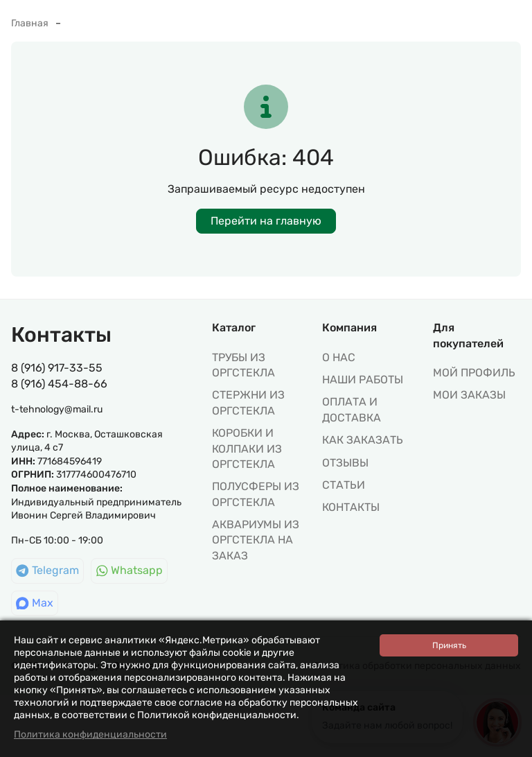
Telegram (47, 570)
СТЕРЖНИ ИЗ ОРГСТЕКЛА (248, 402)
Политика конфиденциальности (90, 734)
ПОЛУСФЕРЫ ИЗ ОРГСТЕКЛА (256, 494)
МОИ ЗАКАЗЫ (469, 395)
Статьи (344, 485)
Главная (30, 23)
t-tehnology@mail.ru (57, 409)
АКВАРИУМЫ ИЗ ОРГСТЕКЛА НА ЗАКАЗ (256, 540)
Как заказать (363, 440)
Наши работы (363, 380)
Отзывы (345, 463)
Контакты (351, 507)
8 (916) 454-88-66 (59, 384)
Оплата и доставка (352, 409)
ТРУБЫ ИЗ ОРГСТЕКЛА (243, 365)
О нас (339, 357)
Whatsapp (130, 570)
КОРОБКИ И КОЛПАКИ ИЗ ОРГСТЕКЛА (247, 449)
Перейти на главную (266, 221)
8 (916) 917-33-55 (57, 368)
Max (35, 603)
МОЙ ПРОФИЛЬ (474, 373)
